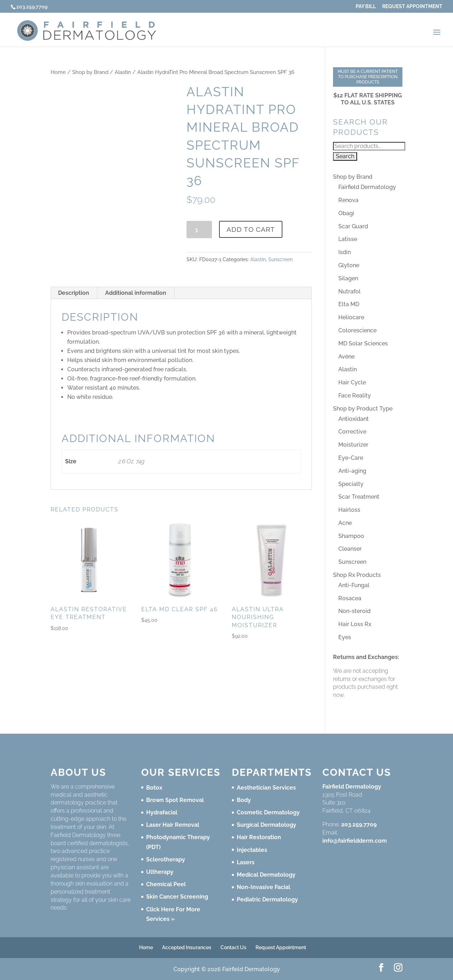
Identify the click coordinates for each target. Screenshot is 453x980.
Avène (346, 357)
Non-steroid (354, 611)
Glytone (349, 265)
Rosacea (350, 598)
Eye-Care (351, 458)
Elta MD (349, 304)
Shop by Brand (90, 72)
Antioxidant (354, 419)
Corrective (352, 432)
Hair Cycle (352, 382)
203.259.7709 (359, 824)
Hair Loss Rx (355, 624)
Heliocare (351, 317)
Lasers (246, 862)
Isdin (345, 252)
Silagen (348, 278)
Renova (348, 200)
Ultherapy (160, 872)
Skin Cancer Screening (177, 897)
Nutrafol (349, 291)
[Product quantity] (199, 230)
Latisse (348, 239)
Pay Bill (366, 7)
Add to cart (251, 229)
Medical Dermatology (266, 875)
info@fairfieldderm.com (355, 841)
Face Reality (355, 396)
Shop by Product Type (363, 409)
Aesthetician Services (266, 788)
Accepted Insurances (187, 947)
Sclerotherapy (166, 859)
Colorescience (357, 330)
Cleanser (350, 549)
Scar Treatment (359, 497)
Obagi (346, 213)
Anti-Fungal (354, 585)
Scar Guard (353, 226)
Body (244, 800)
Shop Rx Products (357, 575)
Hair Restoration (259, 837)
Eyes (345, 637)
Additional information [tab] (136, 293)
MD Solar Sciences (363, 343)
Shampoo (351, 536)
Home (58, 72)
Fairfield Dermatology (367, 187)
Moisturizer (353, 445)
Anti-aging (352, 471)
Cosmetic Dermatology (268, 812)
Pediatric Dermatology (267, 899)
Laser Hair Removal (173, 825)
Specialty (351, 484)
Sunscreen (280, 259)
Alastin (123, 72)
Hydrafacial (162, 812)
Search (345, 156)
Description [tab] (74, 293)
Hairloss (349, 510)
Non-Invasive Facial (263, 887)
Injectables (252, 850)
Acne (345, 523)
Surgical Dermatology (266, 825)
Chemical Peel (166, 884)
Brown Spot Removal (175, 800)
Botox (154, 788)
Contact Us (233, 947)
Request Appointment (412, 7)
